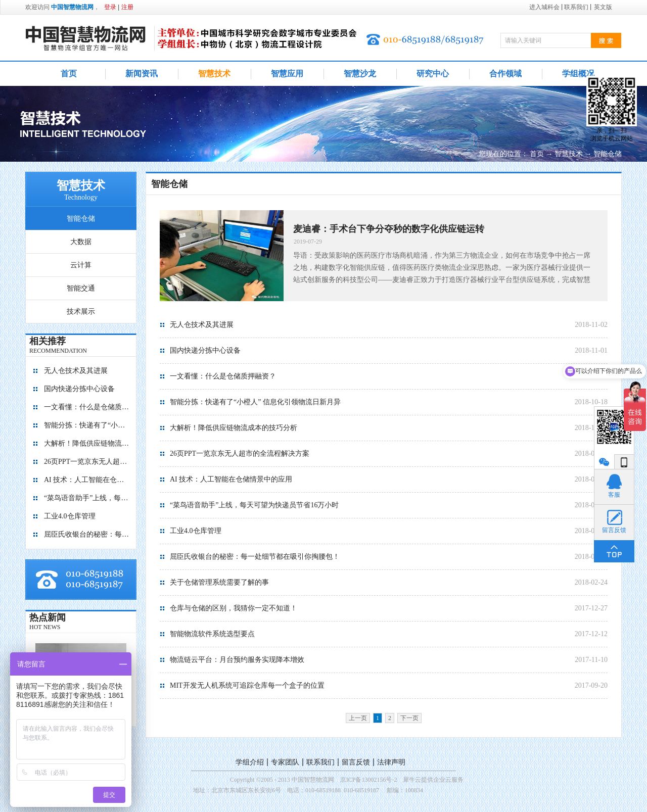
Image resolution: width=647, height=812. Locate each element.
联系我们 (320, 762)
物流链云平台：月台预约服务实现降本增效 (237, 660)
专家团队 (285, 762)
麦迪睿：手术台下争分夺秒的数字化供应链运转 (389, 229)
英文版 (603, 7)
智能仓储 (608, 154)
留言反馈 (356, 762)
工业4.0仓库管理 (70, 516)
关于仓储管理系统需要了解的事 (219, 582)
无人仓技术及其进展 (76, 371)
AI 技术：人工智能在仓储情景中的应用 (87, 480)
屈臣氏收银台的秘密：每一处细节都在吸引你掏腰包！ (87, 534)
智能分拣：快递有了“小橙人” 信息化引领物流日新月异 (87, 425)
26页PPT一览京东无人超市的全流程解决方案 (87, 462)
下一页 (409, 718)
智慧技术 (569, 154)
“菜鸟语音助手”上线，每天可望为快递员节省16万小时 (87, 498)
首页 (69, 74)
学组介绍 (250, 762)
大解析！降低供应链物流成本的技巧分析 (87, 443)
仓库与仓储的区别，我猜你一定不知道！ (234, 608)
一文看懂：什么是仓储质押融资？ (87, 407)
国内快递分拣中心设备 (79, 389)
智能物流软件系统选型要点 (212, 634)
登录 (110, 7)
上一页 (358, 718)
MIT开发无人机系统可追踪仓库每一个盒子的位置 (247, 685)
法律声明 (391, 762)
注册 (127, 7)
